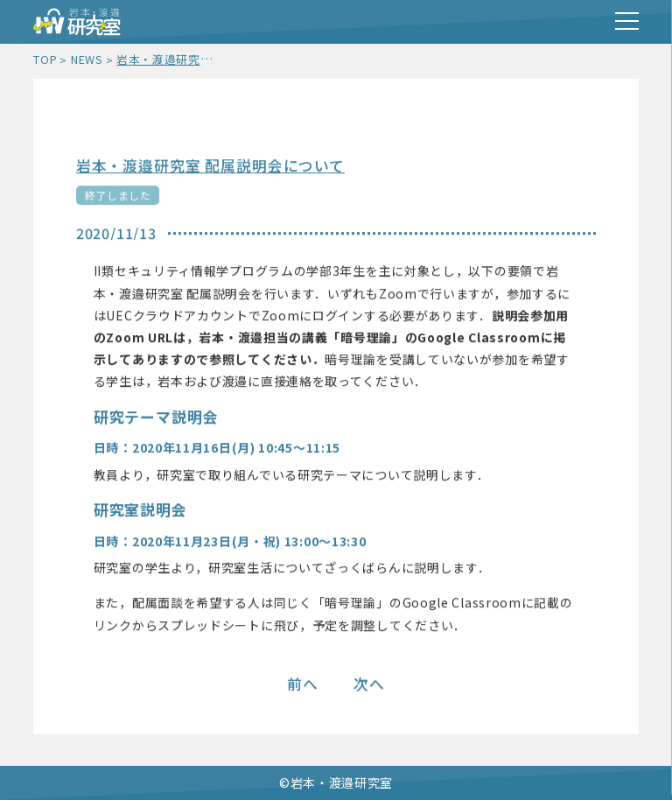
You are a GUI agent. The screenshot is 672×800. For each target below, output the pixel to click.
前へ (303, 685)
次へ (369, 685)
